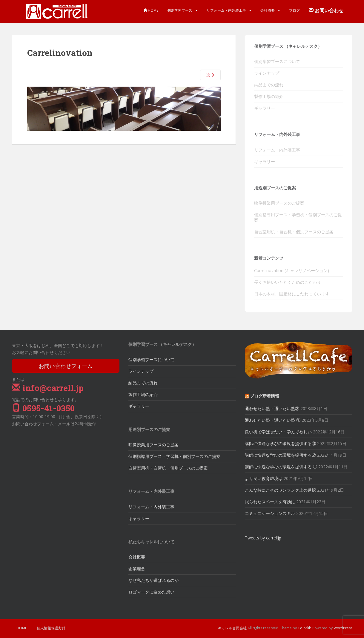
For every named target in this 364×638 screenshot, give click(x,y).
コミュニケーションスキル (270, 513)
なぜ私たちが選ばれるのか (153, 580)
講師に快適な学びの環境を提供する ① (281, 467)
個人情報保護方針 (51, 628)
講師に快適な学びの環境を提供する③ (280, 443)
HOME (151, 10)
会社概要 (268, 10)
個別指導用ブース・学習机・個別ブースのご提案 (298, 217)
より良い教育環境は (264, 478)
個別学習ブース (180, 10)
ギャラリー (265, 108)
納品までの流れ (269, 85)
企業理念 (137, 569)
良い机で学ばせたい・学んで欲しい (278, 432)
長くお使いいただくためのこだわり (288, 282)
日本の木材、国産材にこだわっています (292, 294)
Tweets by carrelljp (263, 538)
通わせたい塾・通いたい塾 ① (273, 420)
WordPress (343, 628)
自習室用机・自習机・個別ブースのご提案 (294, 232)
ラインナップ (267, 73)
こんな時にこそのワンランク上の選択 (280, 490)
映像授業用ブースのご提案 (279, 203)
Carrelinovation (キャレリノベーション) (292, 270)
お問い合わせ (326, 10)
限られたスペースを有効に (270, 502)
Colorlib (305, 628)
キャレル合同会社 (232, 628)
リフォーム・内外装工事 (226, 10)
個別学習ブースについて (277, 61)
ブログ (294, 10)
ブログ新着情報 (265, 396)
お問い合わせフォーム (66, 366)
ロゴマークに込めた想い (151, 592)
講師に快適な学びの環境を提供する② (280, 455)
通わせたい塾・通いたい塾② (272, 408)
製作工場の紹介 (269, 96)
